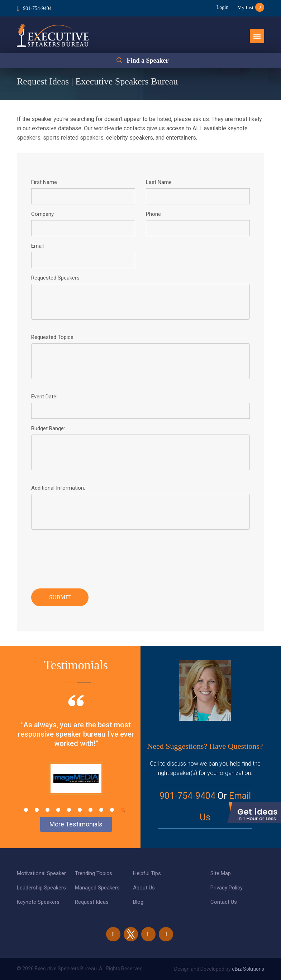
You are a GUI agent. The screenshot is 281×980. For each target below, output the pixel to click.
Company (42, 214)
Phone (153, 214)
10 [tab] (123, 810)
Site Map (221, 873)
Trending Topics (94, 873)
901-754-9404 (37, 8)
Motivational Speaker (41, 873)
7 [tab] (91, 810)
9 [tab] (112, 810)
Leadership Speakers (41, 888)
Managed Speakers (97, 888)
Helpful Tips (147, 873)
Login (222, 7)
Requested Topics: (53, 337)
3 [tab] (47, 810)
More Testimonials (76, 824)
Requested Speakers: (56, 278)
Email (37, 246)
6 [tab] (80, 810)
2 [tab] (37, 810)
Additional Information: (58, 488)
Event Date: (44, 397)
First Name (44, 182)
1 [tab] (26, 810)
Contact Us (224, 902)
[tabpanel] (76, 754)
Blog (138, 902)
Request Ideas (92, 902)
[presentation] (86, 557)
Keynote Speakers (38, 902)
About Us (144, 888)
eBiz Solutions (248, 969)
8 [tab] (101, 810)
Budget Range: (48, 428)
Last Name (159, 182)
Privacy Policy (227, 888)
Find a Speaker (147, 60)
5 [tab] (69, 810)
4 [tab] (58, 810)
